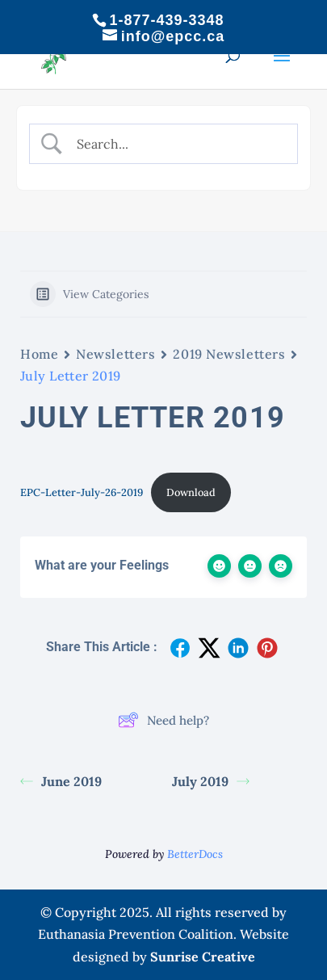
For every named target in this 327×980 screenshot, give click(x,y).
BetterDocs (195, 854)
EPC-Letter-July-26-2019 (82, 492)
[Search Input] (177, 144)
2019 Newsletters (229, 354)
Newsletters (115, 354)
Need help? (163, 720)
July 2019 (211, 781)
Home (39, 354)
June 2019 (61, 781)
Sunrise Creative (203, 957)
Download (191, 492)
